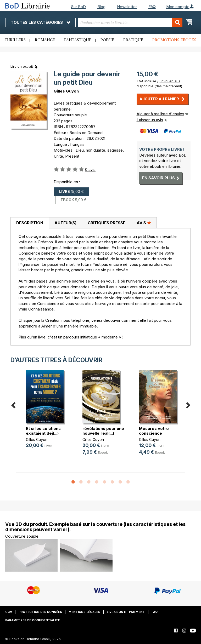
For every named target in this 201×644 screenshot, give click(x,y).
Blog (101, 7)
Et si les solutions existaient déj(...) (43, 431)
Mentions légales (84, 612)
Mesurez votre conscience (154, 431)
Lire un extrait (22, 66)
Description (30, 223)
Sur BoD (78, 7)
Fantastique (78, 40)
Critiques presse (107, 223)
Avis (144, 223)
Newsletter (127, 7)
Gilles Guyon (66, 91)
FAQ (152, 7)
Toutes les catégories (40, 22)
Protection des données (40, 612)
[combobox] (130, 23)
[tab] (30, 223)
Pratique (133, 40)
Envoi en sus (170, 81)
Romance (45, 40)
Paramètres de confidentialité (33, 620)
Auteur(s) (65, 223)
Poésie (107, 40)
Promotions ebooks (174, 40)
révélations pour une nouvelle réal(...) (103, 431)
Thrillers (15, 40)
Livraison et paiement (126, 612)
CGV (9, 612)
